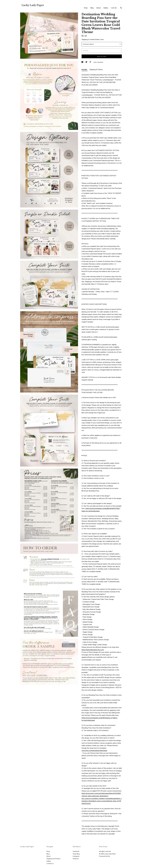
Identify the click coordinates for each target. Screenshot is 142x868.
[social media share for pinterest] (91, 62)
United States (95, 39)
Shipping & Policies (96, 69)
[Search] (121, 8)
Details (85, 69)
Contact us (50, 863)
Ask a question (98, 62)
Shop (86, 8)
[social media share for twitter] (87, 62)
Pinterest (76, 859)
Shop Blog (76, 854)
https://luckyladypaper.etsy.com (93, 650)
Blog (92, 8)
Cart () (114, 8)
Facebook (76, 851)
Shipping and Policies (53, 859)
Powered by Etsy (105, 856)
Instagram (76, 856)
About (98, 8)
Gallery (106, 8)
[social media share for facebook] (83, 62)
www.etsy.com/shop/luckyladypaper (94, 750)
